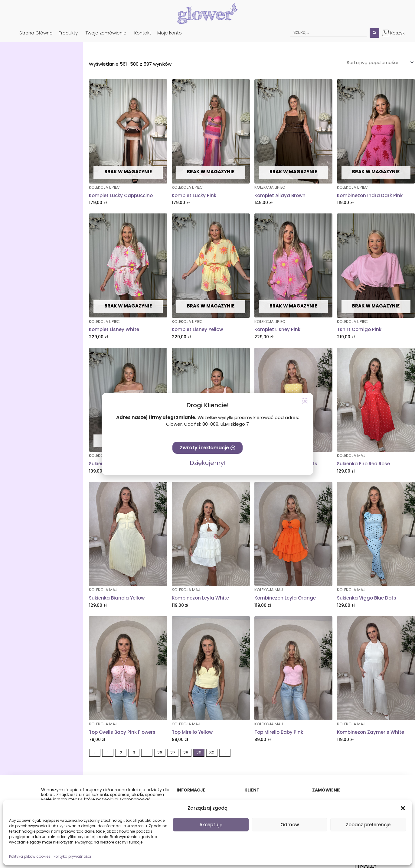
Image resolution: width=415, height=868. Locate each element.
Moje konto (170, 33)
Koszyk (397, 33)
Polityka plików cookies (30, 856)
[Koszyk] (386, 33)
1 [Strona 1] (108, 753)
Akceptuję (211, 825)
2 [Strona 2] (121, 753)
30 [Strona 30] (212, 753)
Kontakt (143, 33)
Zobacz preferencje (368, 825)
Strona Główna (36, 33)
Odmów (290, 825)
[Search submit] (374, 33)
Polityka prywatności (72, 856)
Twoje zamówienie (106, 33)
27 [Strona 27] (173, 753)
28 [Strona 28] (186, 753)
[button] (403, 808)
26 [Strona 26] (160, 753)
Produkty (68, 33)
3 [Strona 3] (134, 753)
